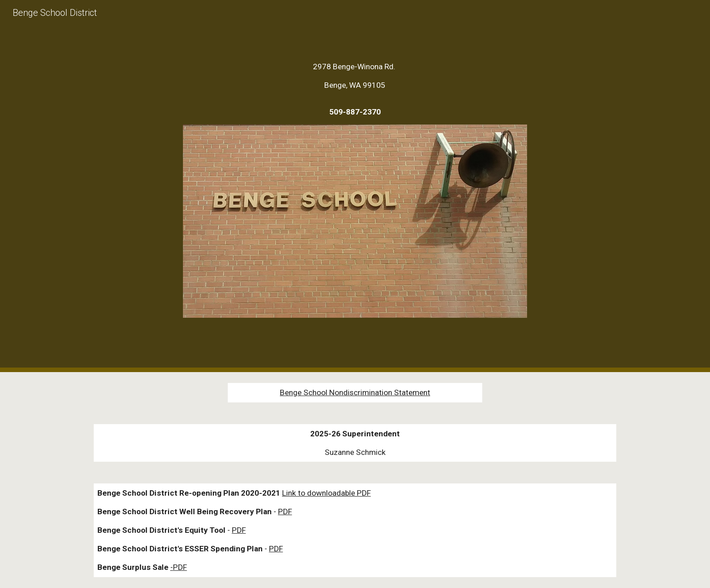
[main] (355, 89)
